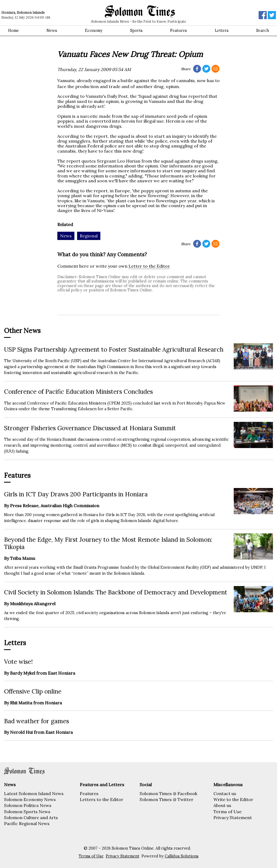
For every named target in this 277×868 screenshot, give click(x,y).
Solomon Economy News (30, 799)
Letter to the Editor (149, 266)
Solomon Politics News (28, 805)
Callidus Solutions (182, 856)
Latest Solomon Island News (34, 793)
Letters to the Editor (102, 799)
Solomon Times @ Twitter (166, 799)
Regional (89, 236)
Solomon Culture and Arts (31, 817)
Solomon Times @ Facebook (168, 793)
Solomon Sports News (27, 812)
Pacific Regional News (27, 823)
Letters (222, 31)
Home (14, 31)
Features (179, 31)
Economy (94, 31)
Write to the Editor (233, 799)
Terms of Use (227, 812)
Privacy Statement (233, 817)
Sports (136, 31)
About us (222, 805)
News (52, 31)
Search (263, 31)
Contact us (225, 793)
